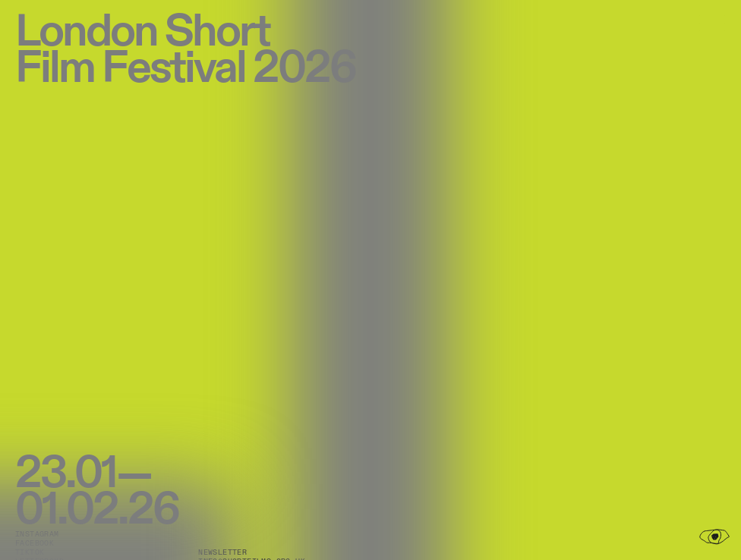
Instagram (37, 534)
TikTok (30, 552)
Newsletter (222, 552)
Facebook (35, 543)
